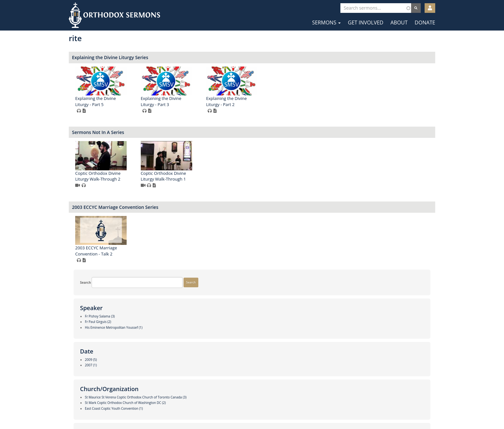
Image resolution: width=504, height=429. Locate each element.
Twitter (252, 409)
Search (81, 43)
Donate (425, 22)
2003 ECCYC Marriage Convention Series (209, 207)
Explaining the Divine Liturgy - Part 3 (255, 101)
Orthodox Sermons (114, 15)
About (399, 22)
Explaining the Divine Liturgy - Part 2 (320, 101)
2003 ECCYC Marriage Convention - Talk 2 (190, 251)
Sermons (326, 22)
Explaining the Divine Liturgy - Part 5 (190, 101)
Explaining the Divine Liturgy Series (204, 57)
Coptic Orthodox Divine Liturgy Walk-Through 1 (257, 176)
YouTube (272, 409)
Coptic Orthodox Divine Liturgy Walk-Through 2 (192, 176)
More (79, 388)
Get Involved (365, 22)
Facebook (233, 409)
